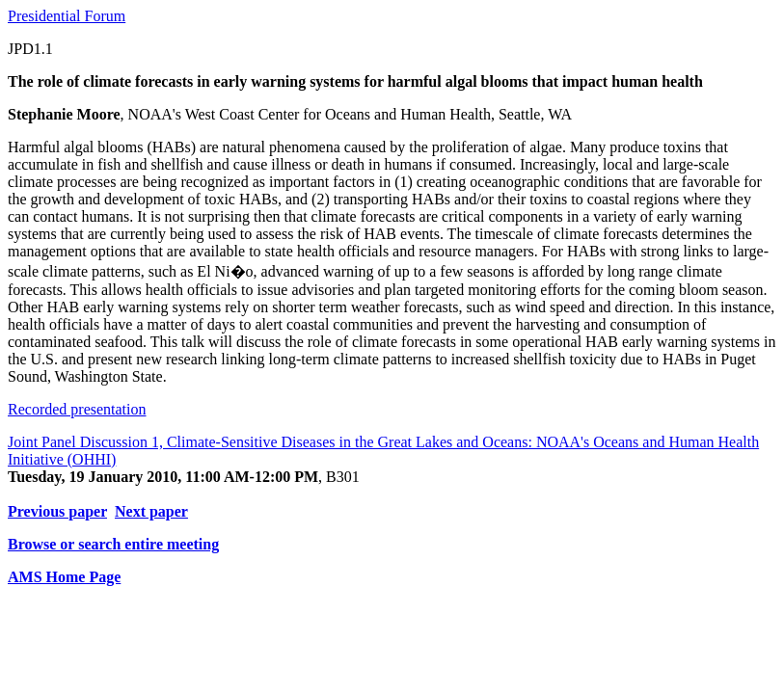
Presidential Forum (67, 16)
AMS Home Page (64, 577)
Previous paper (57, 511)
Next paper (151, 511)
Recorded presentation (77, 409)
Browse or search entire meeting (113, 544)
